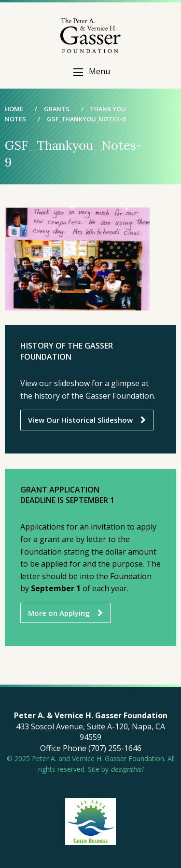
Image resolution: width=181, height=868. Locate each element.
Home (14, 109)
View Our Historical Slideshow (80, 420)
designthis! (127, 769)
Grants (57, 109)
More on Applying (59, 613)
